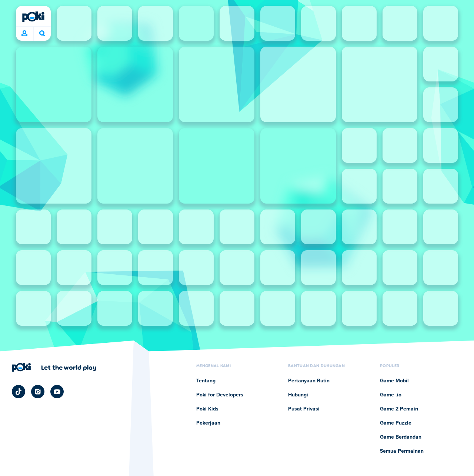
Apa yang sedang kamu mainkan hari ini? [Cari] (42, 33)
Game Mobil (394, 381)
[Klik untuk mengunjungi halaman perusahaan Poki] (54, 367)
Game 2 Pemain (399, 409)
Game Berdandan (401, 437)
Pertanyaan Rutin (309, 381)
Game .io (391, 395)
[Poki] (33, 17)
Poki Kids (207, 409)
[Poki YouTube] (57, 392)
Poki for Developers (220, 395)
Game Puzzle (396, 423)
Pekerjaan (208, 423)
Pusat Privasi (304, 409)
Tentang (206, 381)
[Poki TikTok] (19, 392)
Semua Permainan (402, 451)
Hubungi (298, 395)
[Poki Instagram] (38, 392)
